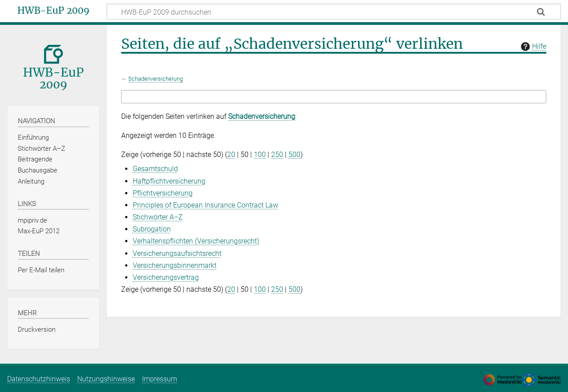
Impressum (160, 379)
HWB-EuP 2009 (53, 11)
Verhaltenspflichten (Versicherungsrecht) (196, 241)
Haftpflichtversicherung (169, 181)
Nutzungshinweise (106, 379)
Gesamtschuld (155, 169)
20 (231, 155)
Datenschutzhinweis (39, 379)
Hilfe (532, 47)
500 (294, 155)
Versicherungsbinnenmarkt (175, 265)
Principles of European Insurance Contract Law (205, 205)
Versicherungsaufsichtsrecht (177, 253)
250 (277, 155)
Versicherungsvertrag (166, 277)
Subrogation (152, 229)
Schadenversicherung (156, 79)
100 (260, 155)
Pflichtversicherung (163, 193)
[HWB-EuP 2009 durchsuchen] (334, 12)
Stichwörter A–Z (158, 217)
